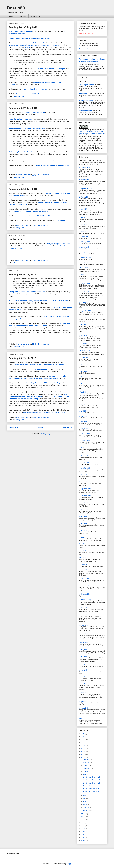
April (85, 801)
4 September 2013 (84, 625)
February (86, 807)
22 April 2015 (83, 411)
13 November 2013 (85, 599)
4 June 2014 (83, 537)
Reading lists (84, 93)
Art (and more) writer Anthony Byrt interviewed (27, 128)
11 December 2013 (85, 594)
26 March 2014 (83, 565)
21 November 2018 (85, 257)
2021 (83, 742)
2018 (83, 751)
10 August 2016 (84, 318)
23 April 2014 (83, 551)
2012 (83, 823)
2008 (83, 835)
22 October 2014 (84, 475)
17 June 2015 (83, 383)
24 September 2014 (85, 489)
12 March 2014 (83, 570)
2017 (83, 754)
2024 (83, 734)
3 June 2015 (83, 392)
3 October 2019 (84, 180)
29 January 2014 (84, 585)
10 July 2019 (83, 209)
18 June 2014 (83, 530)
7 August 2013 (83, 642)
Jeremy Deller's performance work (58, 244)
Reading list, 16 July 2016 (23, 189)
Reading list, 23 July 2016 (23, 108)
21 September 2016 (85, 311)
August (85, 772)
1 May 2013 (83, 684)
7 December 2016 (84, 283)
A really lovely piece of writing (20, 31)
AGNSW (28, 47)
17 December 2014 (85, 456)
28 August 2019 (84, 197)
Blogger (69, 864)
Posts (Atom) (45, 434)
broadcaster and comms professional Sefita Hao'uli (32, 211)
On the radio (16, 239)
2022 (83, 739)
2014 (83, 817)
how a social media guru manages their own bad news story (46, 412)
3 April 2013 (83, 701)
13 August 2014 (84, 509)
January (86, 810)
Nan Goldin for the (33, 112)
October (86, 766)
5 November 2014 (84, 468)
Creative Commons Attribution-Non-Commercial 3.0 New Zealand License (92, 132)
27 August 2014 (84, 503)
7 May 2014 (83, 544)
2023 (83, 737)
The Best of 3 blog (85, 130)
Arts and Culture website (35, 43)
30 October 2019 (84, 168)
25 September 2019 (85, 188)
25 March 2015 (83, 421)
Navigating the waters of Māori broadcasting (43, 383)
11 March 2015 (83, 428)
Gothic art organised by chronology (47, 45)
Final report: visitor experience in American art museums (92, 60)
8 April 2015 (83, 416)
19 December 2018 (85, 252)
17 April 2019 (83, 232)
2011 (83, 826)
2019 (83, 748)
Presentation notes (86, 111)
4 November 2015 (84, 351)
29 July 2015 (83, 371)
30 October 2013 (84, 608)
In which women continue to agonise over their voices (29, 38)
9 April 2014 (83, 558)
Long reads (22, 16)
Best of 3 (16, 8)
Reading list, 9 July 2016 (22, 274)
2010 (83, 829)
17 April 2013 (83, 692)
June (85, 795)
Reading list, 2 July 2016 (22, 358)
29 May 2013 (83, 670)
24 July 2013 (83, 649)
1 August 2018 (83, 268)
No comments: (44, 94)
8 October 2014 (84, 482)
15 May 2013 (83, 677)
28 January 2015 (84, 447)
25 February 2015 (84, 434)
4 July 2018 (82, 275)
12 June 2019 (83, 218)
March (85, 804)
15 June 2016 (83, 335)
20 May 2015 (83, 404)
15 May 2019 (83, 225)
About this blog (36, 16)
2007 (83, 837)
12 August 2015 (84, 364)
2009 (83, 832)
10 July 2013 (83, 656)
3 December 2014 (84, 463)
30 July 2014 (83, 516)
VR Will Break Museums (46, 216)
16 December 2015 (85, 344)
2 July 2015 (82, 377)
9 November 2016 (84, 292)
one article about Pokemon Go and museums (51, 165)
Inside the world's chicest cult (20, 119)
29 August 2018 (84, 263)
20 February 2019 (84, 242)
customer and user (58, 161)
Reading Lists (19, 96)
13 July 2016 (83, 325)
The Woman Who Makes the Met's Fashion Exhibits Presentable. (40, 365)
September (87, 769)
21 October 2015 (84, 358)
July (85, 774)
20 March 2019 (83, 237)
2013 (83, 820)
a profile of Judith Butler (37, 369)
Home (11, 16)
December (87, 760)
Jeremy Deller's (27, 292)
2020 (83, 745)
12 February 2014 (84, 579)
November (87, 763)
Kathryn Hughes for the (21, 152)
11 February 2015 (84, 440)
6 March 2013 (83, 718)
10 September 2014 (85, 496)
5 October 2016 (84, 302)
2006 (83, 840)
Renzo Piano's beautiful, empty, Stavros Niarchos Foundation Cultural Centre (39, 301)
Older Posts (67, 427)
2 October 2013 (84, 615)
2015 (83, 814)
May (85, 798)
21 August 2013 (84, 634)
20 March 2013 (83, 708)
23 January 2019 (84, 247)
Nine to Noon (19, 263)
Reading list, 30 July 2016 (23, 27)
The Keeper (61, 220)
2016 (83, 757)
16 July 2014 (83, 523)
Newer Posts (14, 427)
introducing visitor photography (36, 89)
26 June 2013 (83, 665)
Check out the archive (87, 49)
